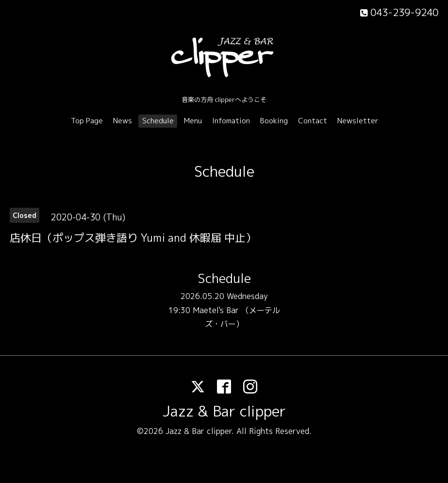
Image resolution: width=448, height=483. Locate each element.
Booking (274, 121)
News (123, 121)
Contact (313, 121)
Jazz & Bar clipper (224, 411)
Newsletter (358, 121)
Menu (193, 121)
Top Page (87, 121)
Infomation (231, 121)
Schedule (158, 121)
